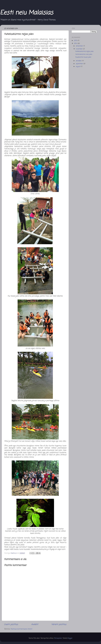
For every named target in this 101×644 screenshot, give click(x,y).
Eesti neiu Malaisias (27, 13)
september (80, 64)
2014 (76, 44)
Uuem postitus (11, 624)
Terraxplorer (58, 638)
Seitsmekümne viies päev (84, 54)
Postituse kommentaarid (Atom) (21, 629)
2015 (76, 41)
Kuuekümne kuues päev (83, 57)
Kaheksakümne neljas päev (84, 51)
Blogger (70, 638)
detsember (80, 46)
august (78, 67)
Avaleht (35, 624)
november (79, 49)
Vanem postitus (59, 624)
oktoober (79, 61)
